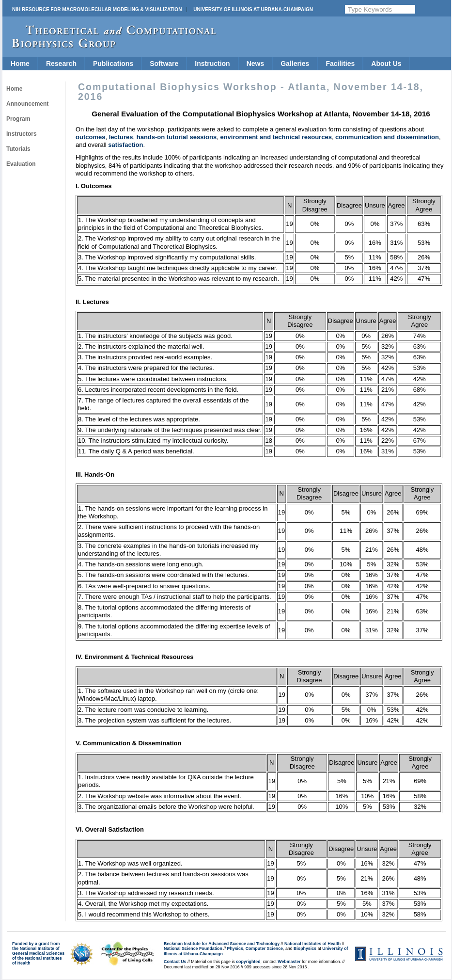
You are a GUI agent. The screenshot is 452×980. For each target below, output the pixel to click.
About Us (386, 64)
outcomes (90, 137)
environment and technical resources (276, 137)
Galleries (295, 64)
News (256, 64)
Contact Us (175, 962)
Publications (113, 64)
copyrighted (248, 962)
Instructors (22, 134)
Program (18, 119)
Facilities (340, 64)
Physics (235, 948)
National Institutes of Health (312, 944)
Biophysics (305, 948)
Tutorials (18, 149)
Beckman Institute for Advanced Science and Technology (222, 944)
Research (61, 64)
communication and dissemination (387, 137)
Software (164, 64)
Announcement (27, 104)
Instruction (212, 64)
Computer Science (264, 948)
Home (20, 64)
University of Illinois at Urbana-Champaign (253, 9)
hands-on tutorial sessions (177, 137)
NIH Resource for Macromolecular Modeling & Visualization (97, 9)
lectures (121, 137)
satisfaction (125, 145)
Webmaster (289, 962)
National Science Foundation (193, 948)
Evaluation (21, 164)
